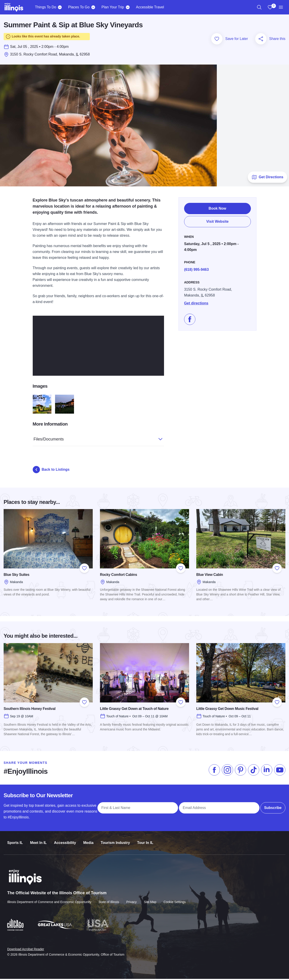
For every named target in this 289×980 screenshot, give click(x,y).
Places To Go (79, 7)
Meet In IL (38, 841)
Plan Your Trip (113, 7)
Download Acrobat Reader (26, 946)
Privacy (132, 900)
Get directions (196, 302)
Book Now (217, 208)
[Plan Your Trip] (128, 7)
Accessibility (65, 841)
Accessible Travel (150, 7)
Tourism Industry (115, 841)
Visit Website (217, 221)
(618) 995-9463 (196, 268)
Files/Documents (93, 439)
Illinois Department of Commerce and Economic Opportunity (49, 900)
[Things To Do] (60, 7)
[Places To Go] (93, 7)
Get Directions (267, 178)
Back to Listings (51, 471)
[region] (259, 7)
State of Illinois (109, 900)
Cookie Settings (175, 900)
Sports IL (15, 841)
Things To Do (46, 7)
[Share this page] (261, 40)
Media (88, 841)
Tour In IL (145, 841)
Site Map (150, 900)
